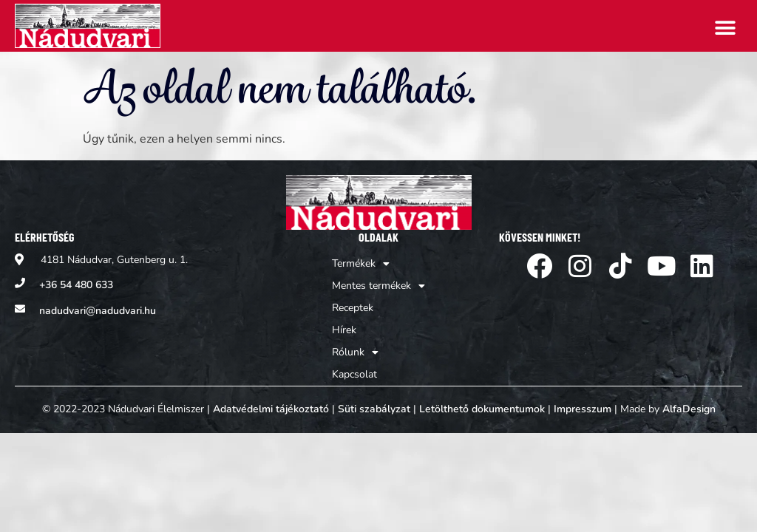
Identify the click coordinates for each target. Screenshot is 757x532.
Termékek (361, 264)
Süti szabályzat (374, 409)
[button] (726, 28)
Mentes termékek (378, 286)
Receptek (353, 308)
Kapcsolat (354, 374)
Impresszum (583, 409)
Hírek (344, 330)
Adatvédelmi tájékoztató (271, 409)
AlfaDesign (689, 409)
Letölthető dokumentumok (482, 409)
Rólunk (355, 352)
